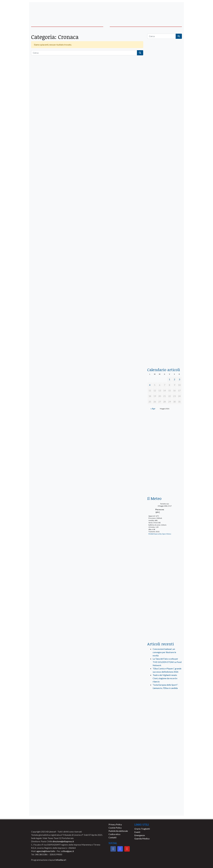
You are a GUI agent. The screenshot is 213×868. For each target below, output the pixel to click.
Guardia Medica (142, 838)
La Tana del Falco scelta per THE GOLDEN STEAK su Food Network (167, 662)
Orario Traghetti (142, 829)
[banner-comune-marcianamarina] (165, 738)
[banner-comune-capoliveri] (165, 797)
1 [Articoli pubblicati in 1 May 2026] (169, 379)
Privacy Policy (115, 824)
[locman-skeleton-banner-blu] (165, 320)
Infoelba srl (61, 860)
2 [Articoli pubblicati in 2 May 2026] (174, 379)
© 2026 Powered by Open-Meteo (160, 534)
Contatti (112, 837)
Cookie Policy (115, 828)
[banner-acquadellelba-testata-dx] (165, 11)
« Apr (153, 408)
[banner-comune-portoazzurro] (165, 762)
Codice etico (114, 834)
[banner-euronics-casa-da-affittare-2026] (165, 440)
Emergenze (140, 835)
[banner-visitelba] (165, 726)
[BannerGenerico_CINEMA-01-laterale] (165, 195)
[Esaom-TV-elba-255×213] (165, 481)
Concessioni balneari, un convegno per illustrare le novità (164, 652)
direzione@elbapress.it (63, 841)
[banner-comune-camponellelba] (165, 785)
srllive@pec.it (68, 851)
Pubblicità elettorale (118, 831)
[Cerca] (84, 53)
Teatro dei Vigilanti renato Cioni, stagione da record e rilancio (165, 678)
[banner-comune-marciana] (165, 773)
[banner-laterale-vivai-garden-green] (165, 585)
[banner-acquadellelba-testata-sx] (48, 11)
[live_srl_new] (165, 706)
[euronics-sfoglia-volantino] (165, 163)
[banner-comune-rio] (165, 809)
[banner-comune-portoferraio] (165, 750)
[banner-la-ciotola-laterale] (165, 257)
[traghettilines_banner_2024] (165, 105)
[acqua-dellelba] (165, 352)
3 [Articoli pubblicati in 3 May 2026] (179, 379)
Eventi (137, 832)
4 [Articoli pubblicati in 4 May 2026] (150, 385)
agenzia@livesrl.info (46, 851)
